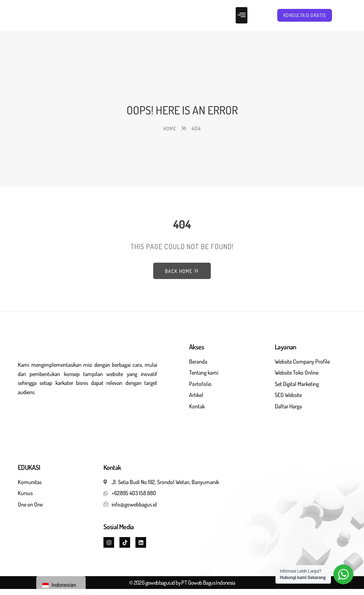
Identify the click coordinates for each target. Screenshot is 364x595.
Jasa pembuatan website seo (52, 424)
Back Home (182, 276)
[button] (242, 18)
